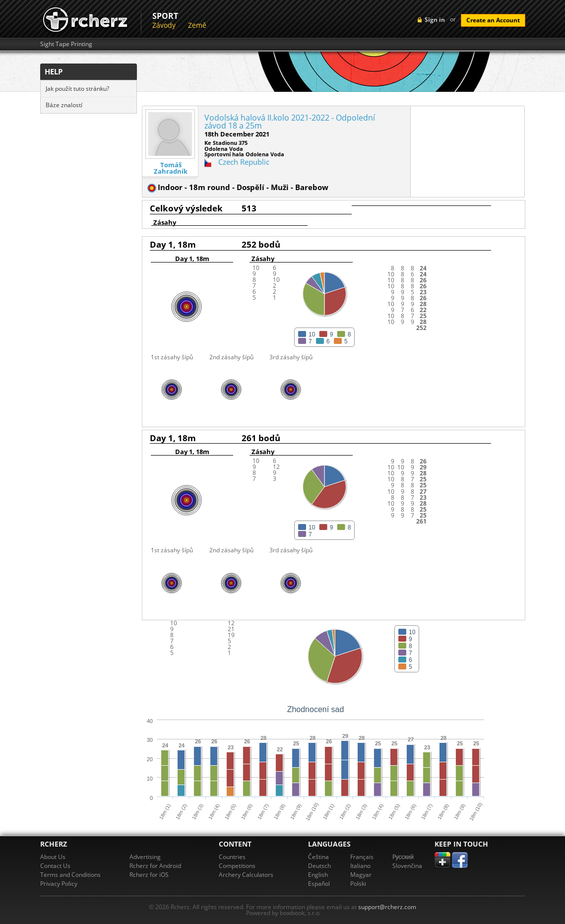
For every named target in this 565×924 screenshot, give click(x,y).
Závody (164, 25)
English (318, 875)
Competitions (237, 866)
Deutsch (319, 866)
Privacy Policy (59, 884)
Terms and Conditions (70, 875)
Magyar (361, 875)
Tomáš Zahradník (171, 168)
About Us (53, 857)
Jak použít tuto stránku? (77, 89)
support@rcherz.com (387, 907)
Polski (358, 884)
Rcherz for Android (155, 866)
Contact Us (55, 866)
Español (319, 884)
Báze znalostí (64, 105)
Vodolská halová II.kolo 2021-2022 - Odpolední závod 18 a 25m (290, 122)
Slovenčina (407, 866)
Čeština (318, 857)
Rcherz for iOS (149, 875)
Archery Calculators (246, 875)
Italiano (360, 866)
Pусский (403, 857)
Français (362, 857)
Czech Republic (244, 162)
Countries (232, 857)
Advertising (145, 857)
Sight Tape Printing (66, 44)
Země (197, 25)
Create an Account (493, 20)
